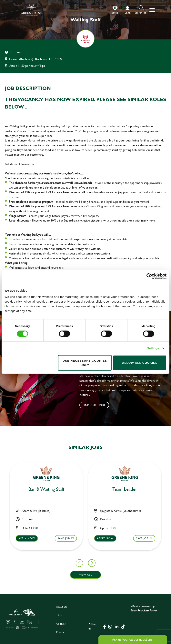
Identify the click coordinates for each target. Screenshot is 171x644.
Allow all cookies (140, 363)
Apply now (66, 538)
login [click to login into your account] (128, 12)
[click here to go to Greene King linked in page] (117, 626)
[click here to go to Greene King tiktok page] (123, 626)
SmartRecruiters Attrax (144, 610)
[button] (141, 10)
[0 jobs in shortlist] (115, 10)
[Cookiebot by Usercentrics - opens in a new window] (149, 276)
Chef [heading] (7, 489)
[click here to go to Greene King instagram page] (110, 626)
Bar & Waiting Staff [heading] (85, 489)
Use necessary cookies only (85, 363)
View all (86, 575)
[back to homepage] (32, 10)
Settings (153, 348)
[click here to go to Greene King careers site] (22, 619)
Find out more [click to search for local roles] (94, 405)
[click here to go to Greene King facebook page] (105, 626)
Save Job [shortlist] (25, 538)
